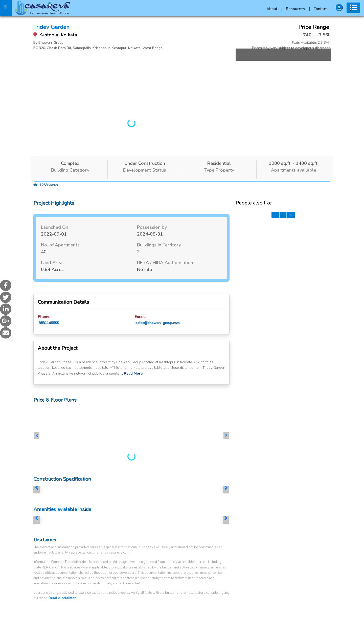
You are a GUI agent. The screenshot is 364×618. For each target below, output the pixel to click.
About (274, 9)
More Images (279, 64)
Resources (298, 9)
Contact (320, 9)
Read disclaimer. (62, 598)
